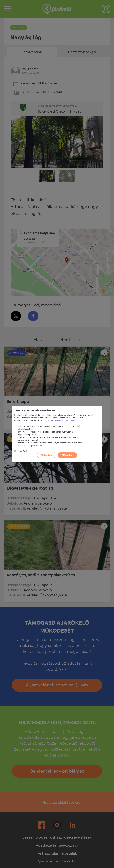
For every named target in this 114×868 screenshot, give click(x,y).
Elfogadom (67, 455)
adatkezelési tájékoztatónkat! (63, 420)
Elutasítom (47, 455)
